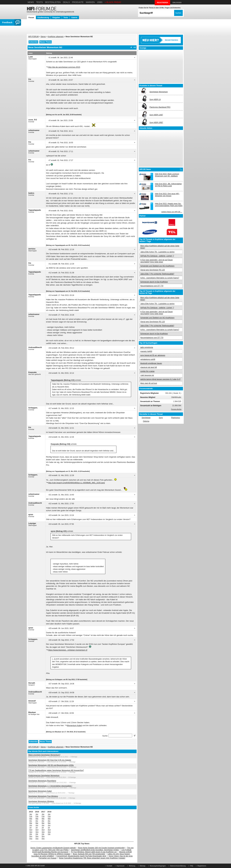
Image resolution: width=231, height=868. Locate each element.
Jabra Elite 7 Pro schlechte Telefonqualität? (157, 274)
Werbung (132, 866)
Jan (31, 814)
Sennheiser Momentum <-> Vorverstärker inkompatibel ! (50, 786)
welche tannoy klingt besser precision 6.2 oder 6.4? (161, 379)
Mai (31, 823)
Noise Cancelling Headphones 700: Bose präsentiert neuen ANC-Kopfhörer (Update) (92, 858)
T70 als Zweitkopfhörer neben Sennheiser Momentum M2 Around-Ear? (56, 770)
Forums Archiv (176, 409)
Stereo (43, 37)
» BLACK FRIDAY (113, 2)
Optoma (146, 421)
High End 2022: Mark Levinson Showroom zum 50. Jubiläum (167, 175)
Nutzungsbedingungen (158, 866)
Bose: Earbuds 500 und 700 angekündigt (89, 854)
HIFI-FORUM (34, 37)
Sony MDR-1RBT (156, 123)
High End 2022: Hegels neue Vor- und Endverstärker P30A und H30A (169, 205)
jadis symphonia (147, 347)
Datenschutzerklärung (178, 866)
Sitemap (143, 866)
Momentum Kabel (74, 725)
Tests (39, 2)
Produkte (78, 2)
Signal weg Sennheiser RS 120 (153, 270)
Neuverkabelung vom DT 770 (152, 286)
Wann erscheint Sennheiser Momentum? (44, 755)
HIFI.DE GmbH (40, 866)
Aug (31, 830)
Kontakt (109, 866)
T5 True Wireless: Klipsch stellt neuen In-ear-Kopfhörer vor (94, 852)
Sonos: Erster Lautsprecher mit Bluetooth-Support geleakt (53, 848)
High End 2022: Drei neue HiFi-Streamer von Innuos (167, 195)
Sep (31, 832)
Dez (31, 838)
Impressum (120, 866)
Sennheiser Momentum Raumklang (42, 781)
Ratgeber (56, 18)
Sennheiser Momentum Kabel (40, 791)
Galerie (74, 18)
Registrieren (202, 866)
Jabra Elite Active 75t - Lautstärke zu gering (157, 252)
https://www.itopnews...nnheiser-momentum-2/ (68, 650)
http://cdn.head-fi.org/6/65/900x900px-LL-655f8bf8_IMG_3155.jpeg (77, 483)
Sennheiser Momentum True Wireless (43, 796)
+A (135, 47)
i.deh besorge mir (147, 375)
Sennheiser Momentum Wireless (41, 801)
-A (131, 47)
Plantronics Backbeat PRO (160, 107)
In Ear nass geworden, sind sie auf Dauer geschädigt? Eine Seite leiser (157, 261)
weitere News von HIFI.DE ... (172, 212)
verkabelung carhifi (148, 359)
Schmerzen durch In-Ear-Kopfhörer (154, 282)
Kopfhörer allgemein (56, 37)
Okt (31, 834)
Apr (31, 821)
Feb (31, 816)
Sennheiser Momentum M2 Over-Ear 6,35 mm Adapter (50, 760)
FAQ (192, 866)
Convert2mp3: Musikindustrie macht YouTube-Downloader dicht (81, 856)
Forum (31, 18)
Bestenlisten (53, 2)
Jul (30, 827)
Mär (31, 819)
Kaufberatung (43, 18)
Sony (161, 418)
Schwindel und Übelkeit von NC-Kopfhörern (157, 266)
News (31, 2)
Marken (90, 2)
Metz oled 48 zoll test (149, 383)
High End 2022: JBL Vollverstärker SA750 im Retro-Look (168, 185)
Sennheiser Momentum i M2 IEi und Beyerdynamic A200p (51, 765)
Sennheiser (146, 418)
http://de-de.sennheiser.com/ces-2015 (64, 67)
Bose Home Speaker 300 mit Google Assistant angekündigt (102, 848)
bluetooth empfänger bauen (151, 363)
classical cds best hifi (149, 367)
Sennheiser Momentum (159, 92)
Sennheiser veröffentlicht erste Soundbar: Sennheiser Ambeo (95, 850)
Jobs (100, 2)
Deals (66, 2)
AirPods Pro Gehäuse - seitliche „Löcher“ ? (157, 256)
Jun (31, 825)
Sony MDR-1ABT (156, 115)
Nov (31, 836)
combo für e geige (147, 371)
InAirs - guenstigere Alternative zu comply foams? (160, 278)
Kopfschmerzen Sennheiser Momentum (44, 776)
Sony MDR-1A (155, 100)
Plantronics (176, 418)
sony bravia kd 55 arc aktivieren (153, 355)
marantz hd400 (146, 351)
